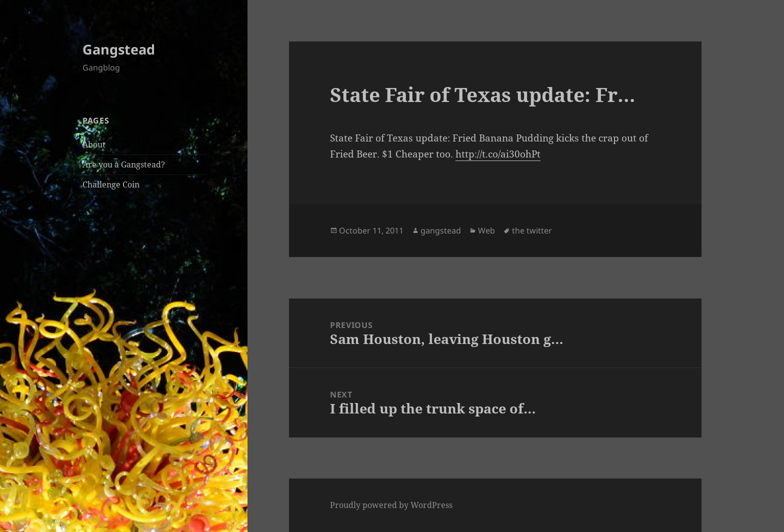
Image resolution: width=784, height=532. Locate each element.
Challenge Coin (111, 184)
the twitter (532, 230)
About (94, 144)
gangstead (441, 230)
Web (486, 230)
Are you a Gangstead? (124, 164)
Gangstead (119, 49)
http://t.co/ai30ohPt (498, 154)
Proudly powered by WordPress (391, 505)
